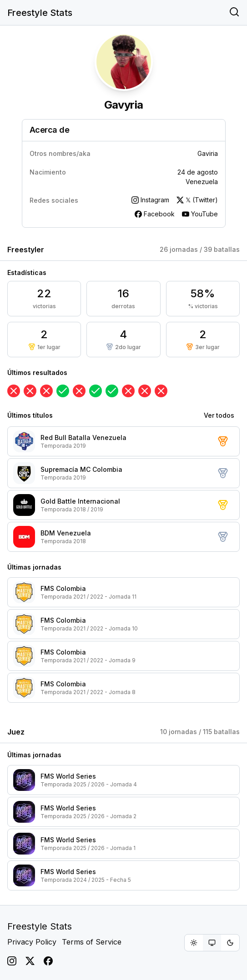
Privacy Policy (32, 942)
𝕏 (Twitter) (197, 200)
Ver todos (219, 415)
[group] (212, 943)
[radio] (194, 943)
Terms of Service (92, 942)
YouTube (200, 214)
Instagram (150, 200)
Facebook (155, 214)
